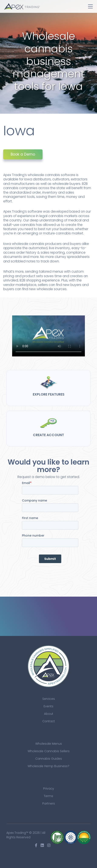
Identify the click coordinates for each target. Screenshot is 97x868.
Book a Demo (23, 154)
